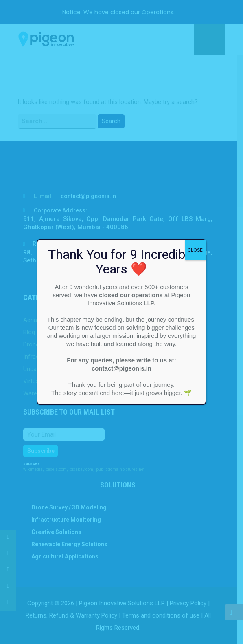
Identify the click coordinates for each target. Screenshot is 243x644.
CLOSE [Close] (195, 250)
